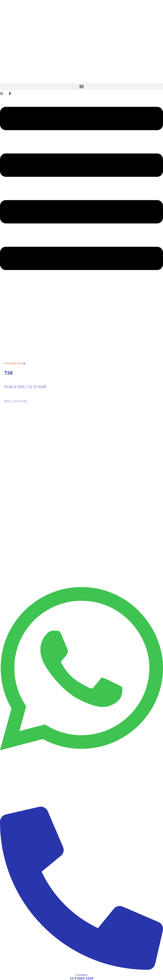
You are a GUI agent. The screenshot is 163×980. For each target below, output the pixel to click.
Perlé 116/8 (16, 363)
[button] (81, 86)
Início (7, 363)
